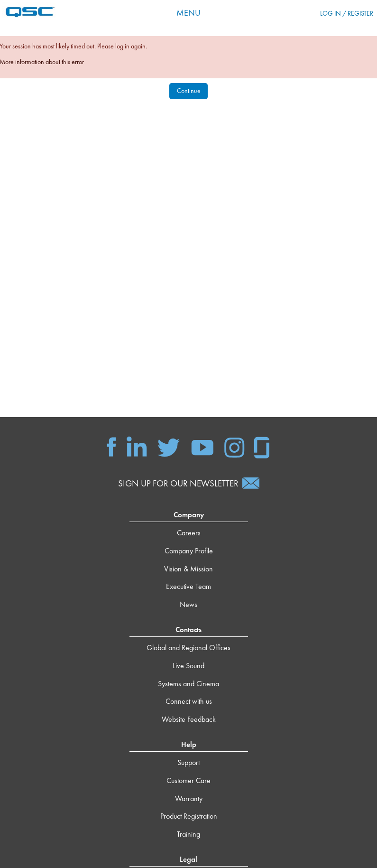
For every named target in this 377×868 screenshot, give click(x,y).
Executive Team (188, 586)
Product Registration (189, 816)
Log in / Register (347, 13)
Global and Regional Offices (188, 648)
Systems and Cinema (188, 684)
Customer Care (188, 780)
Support (188, 762)
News (188, 604)
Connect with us (189, 701)
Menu (188, 13)
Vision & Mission (188, 569)
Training (188, 834)
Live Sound (188, 666)
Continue (189, 91)
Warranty (189, 798)
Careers (189, 533)
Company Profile (189, 551)
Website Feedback (189, 719)
